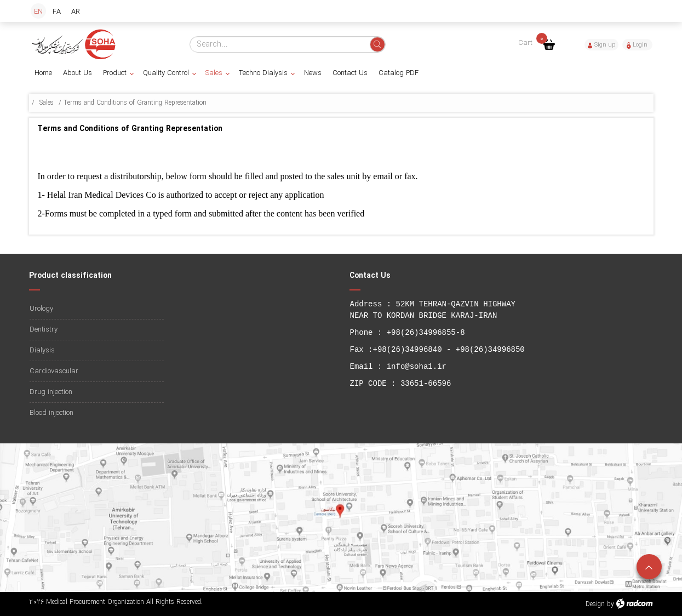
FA (57, 12)
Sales (47, 103)
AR (76, 12)
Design (595, 604)
